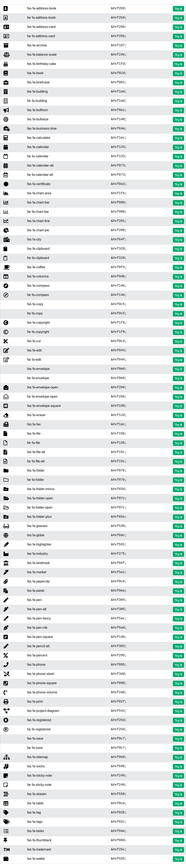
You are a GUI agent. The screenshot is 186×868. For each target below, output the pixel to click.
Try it (178, 9)
